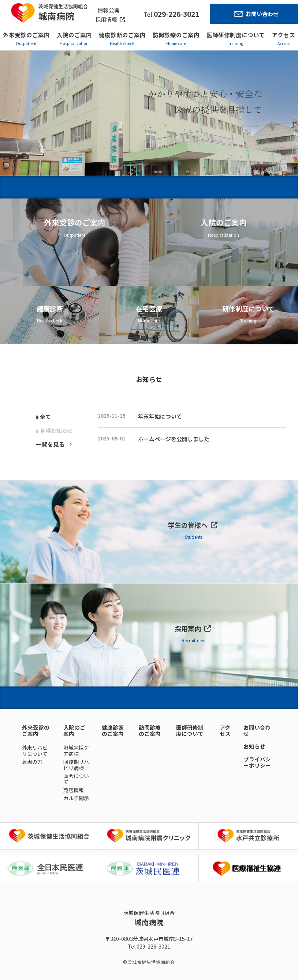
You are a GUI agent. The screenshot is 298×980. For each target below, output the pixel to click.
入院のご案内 (74, 35)
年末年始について (160, 416)
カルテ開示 (76, 798)
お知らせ (254, 746)
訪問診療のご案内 (176, 35)
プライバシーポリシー (257, 762)
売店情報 (74, 790)
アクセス (284, 35)
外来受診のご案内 (26, 35)
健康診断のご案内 (122, 35)
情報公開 (109, 10)
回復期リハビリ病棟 (76, 765)
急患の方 (32, 762)
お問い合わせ (262, 14)
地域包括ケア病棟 (76, 751)
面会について (76, 779)
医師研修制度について (236, 35)
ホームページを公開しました (174, 439)
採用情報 (106, 19)
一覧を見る (50, 444)
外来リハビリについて (35, 751)
